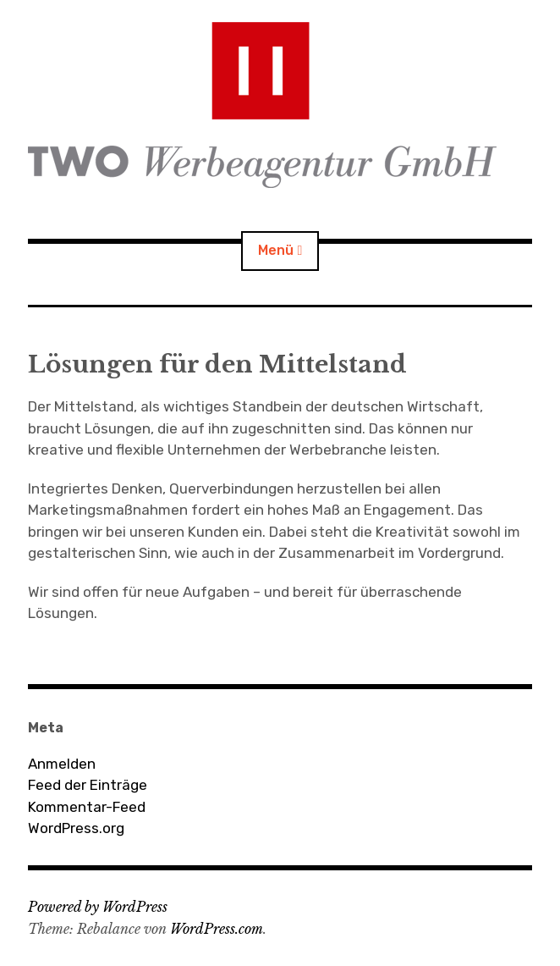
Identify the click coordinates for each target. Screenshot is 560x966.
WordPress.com (217, 929)
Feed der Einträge (88, 785)
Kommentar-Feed (87, 807)
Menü (276, 250)
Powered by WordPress (98, 907)
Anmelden (62, 764)
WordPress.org (76, 828)
